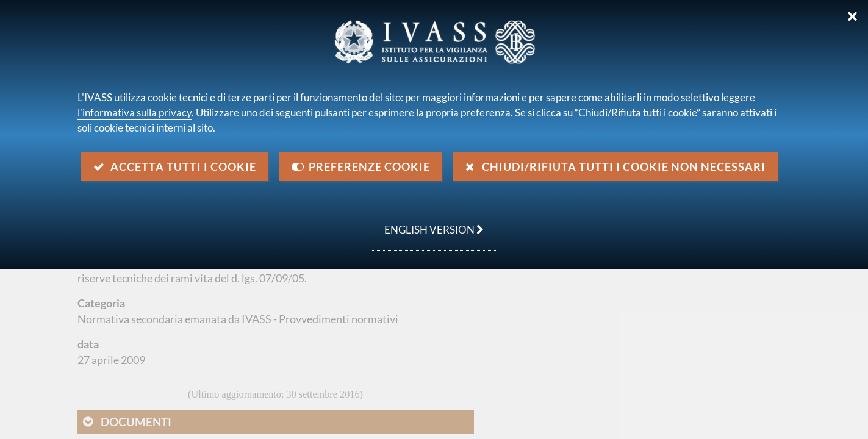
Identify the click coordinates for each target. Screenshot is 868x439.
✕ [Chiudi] (852, 16)
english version (428, 223)
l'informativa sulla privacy (135, 112)
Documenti (136, 422)
